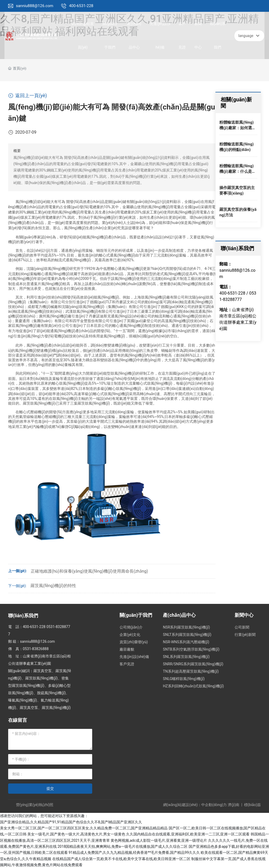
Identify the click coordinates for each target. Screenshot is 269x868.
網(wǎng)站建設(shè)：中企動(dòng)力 (195, 805)
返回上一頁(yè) (28, 95)
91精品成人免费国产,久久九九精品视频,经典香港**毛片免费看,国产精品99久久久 (134, 853)
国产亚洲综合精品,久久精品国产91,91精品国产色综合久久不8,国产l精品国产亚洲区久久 (71, 822)
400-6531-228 (81, 6)
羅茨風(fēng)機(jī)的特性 (53, 586)
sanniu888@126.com (35, 6)
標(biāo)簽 (253, 805)
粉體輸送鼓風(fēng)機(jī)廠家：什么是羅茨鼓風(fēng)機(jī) (238, 171)
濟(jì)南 (234, 805)
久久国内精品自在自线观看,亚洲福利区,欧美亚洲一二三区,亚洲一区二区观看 (188, 834)
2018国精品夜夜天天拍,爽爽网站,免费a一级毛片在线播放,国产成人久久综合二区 (123, 846)
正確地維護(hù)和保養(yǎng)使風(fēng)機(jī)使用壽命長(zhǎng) (89, 571)
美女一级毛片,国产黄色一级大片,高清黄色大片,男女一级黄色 (76, 834)
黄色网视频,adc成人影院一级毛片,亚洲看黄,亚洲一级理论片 (159, 840)
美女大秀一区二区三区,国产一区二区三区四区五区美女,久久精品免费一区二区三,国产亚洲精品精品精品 (84, 828)
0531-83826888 (36, 649)
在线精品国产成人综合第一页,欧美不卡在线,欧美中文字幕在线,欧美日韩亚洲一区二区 (121, 859)
